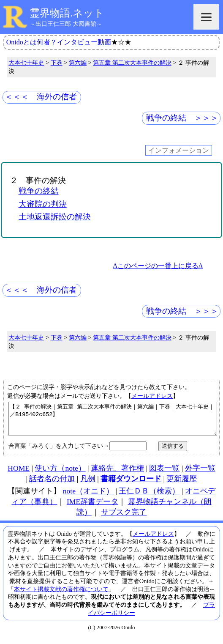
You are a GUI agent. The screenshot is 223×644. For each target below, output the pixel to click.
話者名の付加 (52, 485)
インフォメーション (179, 150)
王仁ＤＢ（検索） (149, 497)
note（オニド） (88, 497)
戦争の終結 (39, 191)
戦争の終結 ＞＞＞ (182, 118)
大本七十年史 (26, 63)
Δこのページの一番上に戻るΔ (158, 266)
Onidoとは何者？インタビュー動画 (59, 42)
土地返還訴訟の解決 (55, 217)
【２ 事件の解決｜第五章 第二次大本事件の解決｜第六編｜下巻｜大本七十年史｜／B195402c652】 (113, 422)
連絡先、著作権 (117, 474)
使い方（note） (60, 474)
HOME (19, 474)
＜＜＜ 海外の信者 (41, 97)
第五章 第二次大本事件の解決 (132, 63)
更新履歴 (182, 485)
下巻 (57, 63)
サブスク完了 (124, 518)
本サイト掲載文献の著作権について (61, 595)
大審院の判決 (43, 204)
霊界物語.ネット (67, 13)
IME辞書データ (92, 508)
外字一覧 (200, 474)
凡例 (88, 485)
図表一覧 (164, 474)
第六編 (78, 63)
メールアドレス (152, 396)
